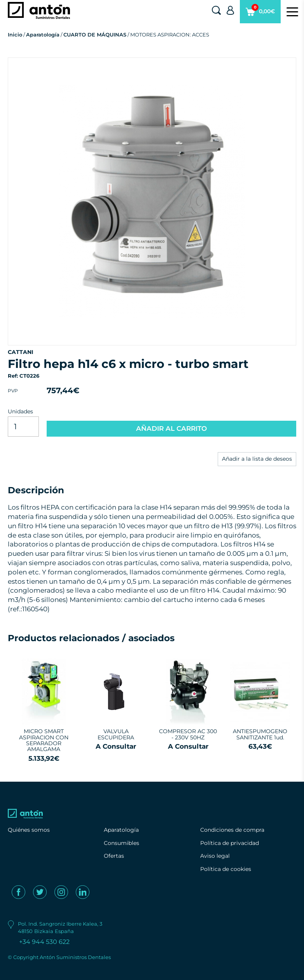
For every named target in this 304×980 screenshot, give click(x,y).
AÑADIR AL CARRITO (171, 428)
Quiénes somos (29, 830)
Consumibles (121, 843)
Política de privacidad (230, 843)
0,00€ (260, 14)
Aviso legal (215, 856)
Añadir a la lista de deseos (257, 459)
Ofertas (114, 856)
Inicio (15, 35)
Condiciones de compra (232, 830)
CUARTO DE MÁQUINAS (95, 35)
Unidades (20, 411)
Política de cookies (226, 869)
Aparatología (43, 35)
